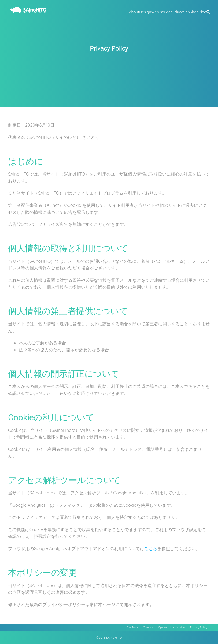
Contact (148, 627)
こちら (151, 548)
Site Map (132, 627)
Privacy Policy (199, 627)
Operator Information (171, 627)
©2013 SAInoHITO (109, 637)
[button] (208, 11)
